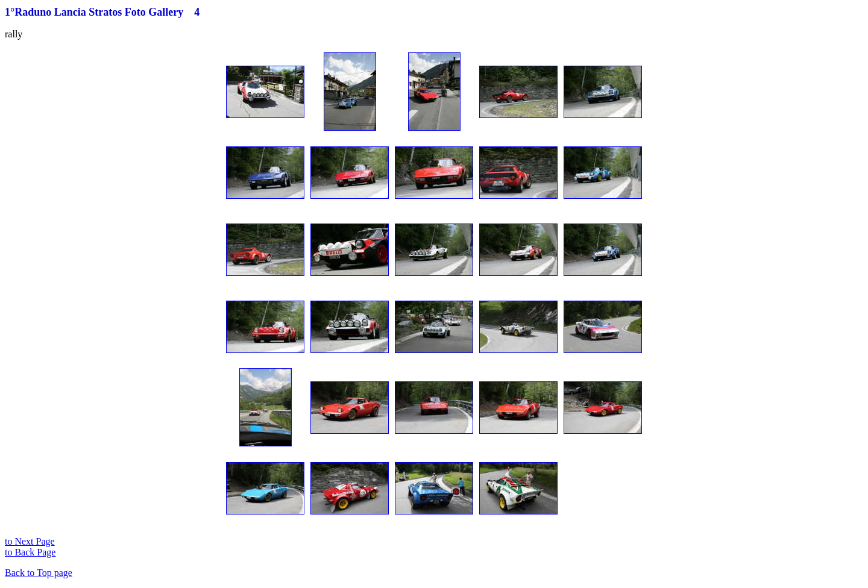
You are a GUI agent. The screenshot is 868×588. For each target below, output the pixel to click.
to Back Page (30, 552)
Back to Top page (39, 573)
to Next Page (30, 541)
